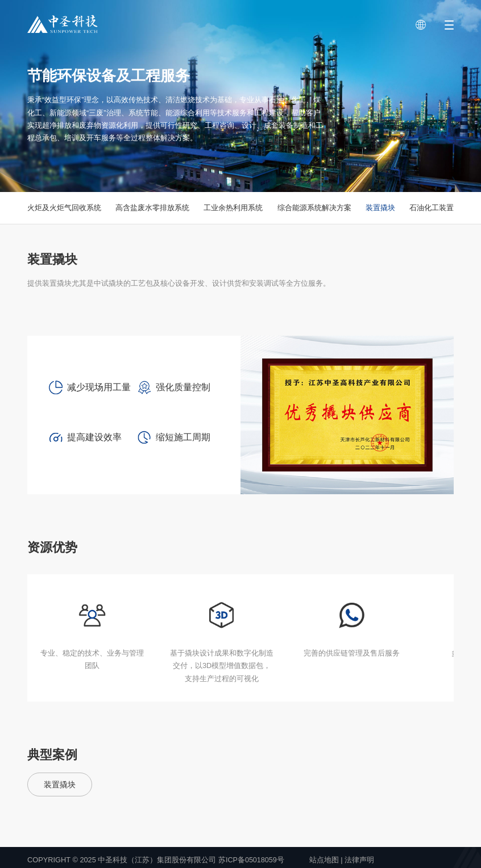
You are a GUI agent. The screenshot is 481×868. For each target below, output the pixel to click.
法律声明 (360, 860)
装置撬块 (380, 208)
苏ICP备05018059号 (252, 860)
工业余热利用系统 (233, 208)
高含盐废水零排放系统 (152, 208)
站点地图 (325, 860)
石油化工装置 (432, 208)
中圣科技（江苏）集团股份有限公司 (157, 860)
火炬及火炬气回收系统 (64, 208)
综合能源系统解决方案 (314, 208)
